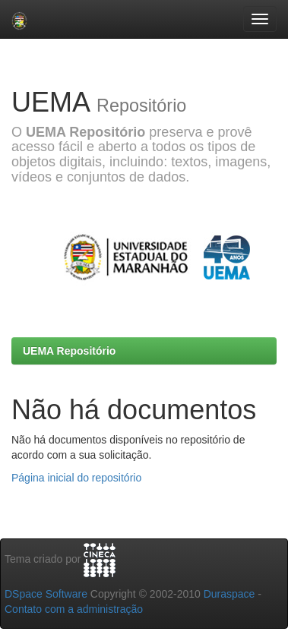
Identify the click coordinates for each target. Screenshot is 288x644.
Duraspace (229, 594)
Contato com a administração (74, 609)
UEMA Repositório (69, 351)
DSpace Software (46, 594)
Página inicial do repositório (76, 478)
